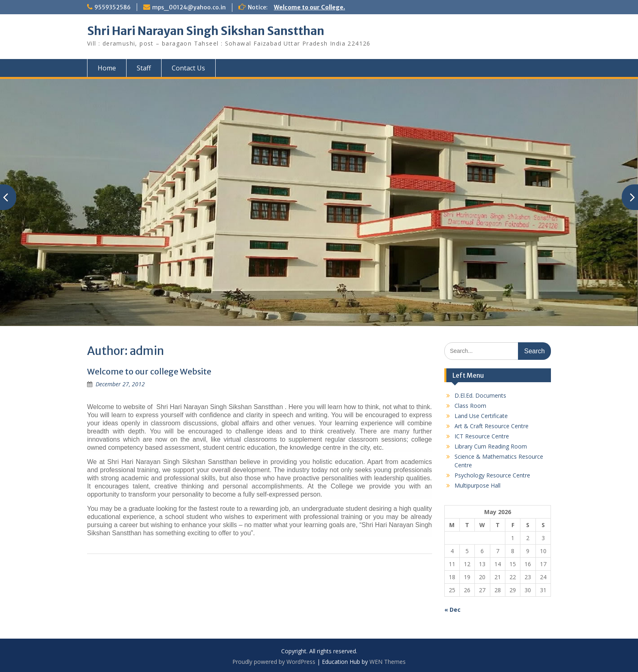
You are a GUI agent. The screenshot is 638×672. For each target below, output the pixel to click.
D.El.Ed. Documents (480, 395)
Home (107, 68)
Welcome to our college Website (149, 371)
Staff (144, 68)
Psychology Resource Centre (492, 475)
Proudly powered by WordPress (274, 662)
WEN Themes (388, 662)
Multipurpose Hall (477, 485)
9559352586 (113, 7)
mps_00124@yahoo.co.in (189, 7)
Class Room (470, 406)
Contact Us (188, 68)
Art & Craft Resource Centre (492, 426)
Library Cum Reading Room (491, 446)
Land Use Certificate (481, 416)
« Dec (452, 610)
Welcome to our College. (309, 7)
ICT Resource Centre (482, 436)
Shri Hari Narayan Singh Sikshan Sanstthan (206, 31)
